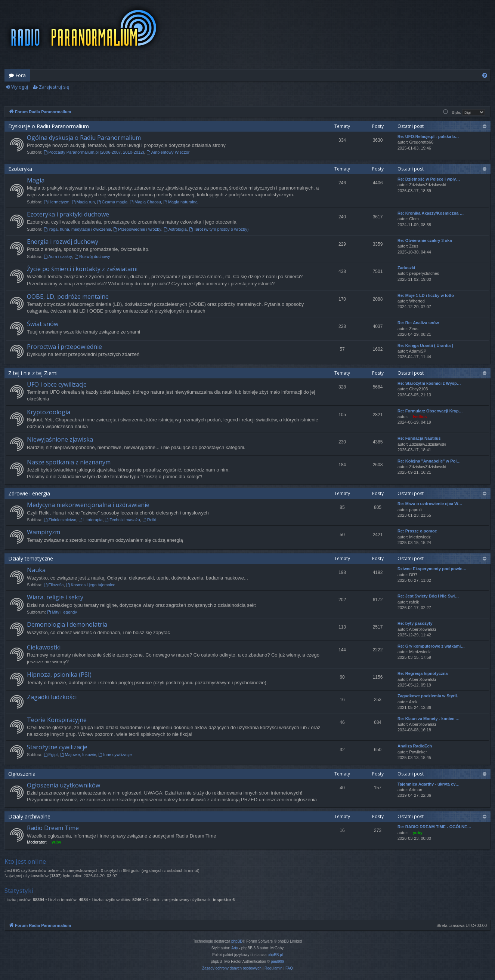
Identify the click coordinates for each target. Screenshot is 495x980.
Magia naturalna (180, 202)
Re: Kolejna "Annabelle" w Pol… (429, 461)
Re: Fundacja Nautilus (419, 438)
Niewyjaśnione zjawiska (60, 439)
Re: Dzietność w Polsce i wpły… (429, 179)
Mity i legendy (62, 612)
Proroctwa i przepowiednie (64, 347)
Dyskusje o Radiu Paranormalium (49, 126)
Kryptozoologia (49, 412)
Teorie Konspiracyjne (57, 720)
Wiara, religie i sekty (55, 597)
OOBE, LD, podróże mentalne (68, 297)
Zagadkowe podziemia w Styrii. (428, 696)
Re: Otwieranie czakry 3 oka (425, 240)
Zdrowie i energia (29, 493)
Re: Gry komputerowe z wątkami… (431, 646)
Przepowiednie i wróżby (137, 229)
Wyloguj (20, 87)
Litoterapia (90, 520)
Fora (21, 75)
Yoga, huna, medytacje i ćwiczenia (78, 229)
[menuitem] (485, 75)
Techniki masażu (123, 520)
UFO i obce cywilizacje (57, 384)
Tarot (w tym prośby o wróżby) (219, 229)
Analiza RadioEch (415, 746)
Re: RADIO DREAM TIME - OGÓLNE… (434, 827)
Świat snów (43, 324)
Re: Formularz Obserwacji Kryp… (430, 411)
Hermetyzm (57, 202)
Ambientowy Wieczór (168, 152)
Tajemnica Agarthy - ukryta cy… (429, 784)
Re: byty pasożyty (415, 623)
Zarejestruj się (54, 87)
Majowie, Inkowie (78, 755)
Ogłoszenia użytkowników (64, 785)
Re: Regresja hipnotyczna (423, 673)
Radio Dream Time (53, 828)
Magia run (83, 202)
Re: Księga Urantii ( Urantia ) (425, 345)
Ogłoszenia (22, 774)
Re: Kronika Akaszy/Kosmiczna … (431, 213)
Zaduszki (406, 268)
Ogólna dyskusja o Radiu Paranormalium (84, 138)
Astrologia (175, 229)
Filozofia (54, 585)
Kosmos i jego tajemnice (91, 585)
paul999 (278, 961)
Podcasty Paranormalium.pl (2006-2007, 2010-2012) (94, 152)
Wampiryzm (44, 532)
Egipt (51, 755)
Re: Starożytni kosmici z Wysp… (429, 383)
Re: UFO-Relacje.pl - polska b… (428, 136)
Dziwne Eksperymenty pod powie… (432, 569)
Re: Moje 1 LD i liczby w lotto (426, 295)
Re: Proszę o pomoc (417, 531)
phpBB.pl (275, 955)
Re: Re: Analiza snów (418, 323)
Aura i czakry (58, 256)
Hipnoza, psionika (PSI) (59, 675)
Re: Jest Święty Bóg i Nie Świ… (428, 596)
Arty (235, 948)
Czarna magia (112, 202)
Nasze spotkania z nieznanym (69, 462)
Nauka (36, 570)
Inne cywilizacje (115, 755)
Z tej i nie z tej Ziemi (33, 373)
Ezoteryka (20, 169)
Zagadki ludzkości (52, 697)
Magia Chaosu (145, 202)
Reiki (149, 520)
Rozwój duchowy (92, 256)
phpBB (237, 941)
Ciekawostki (44, 647)
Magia (36, 180)
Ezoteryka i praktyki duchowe (68, 214)
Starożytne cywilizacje (57, 747)
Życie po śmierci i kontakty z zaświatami (82, 269)
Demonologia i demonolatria (67, 624)
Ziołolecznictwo (60, 520)
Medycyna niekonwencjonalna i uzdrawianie (88, 505)
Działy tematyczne (31, 558)
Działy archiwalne (29, 816)
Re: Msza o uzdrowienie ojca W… (430, 504)
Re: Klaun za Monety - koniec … (429, 719)
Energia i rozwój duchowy (63, 242)
